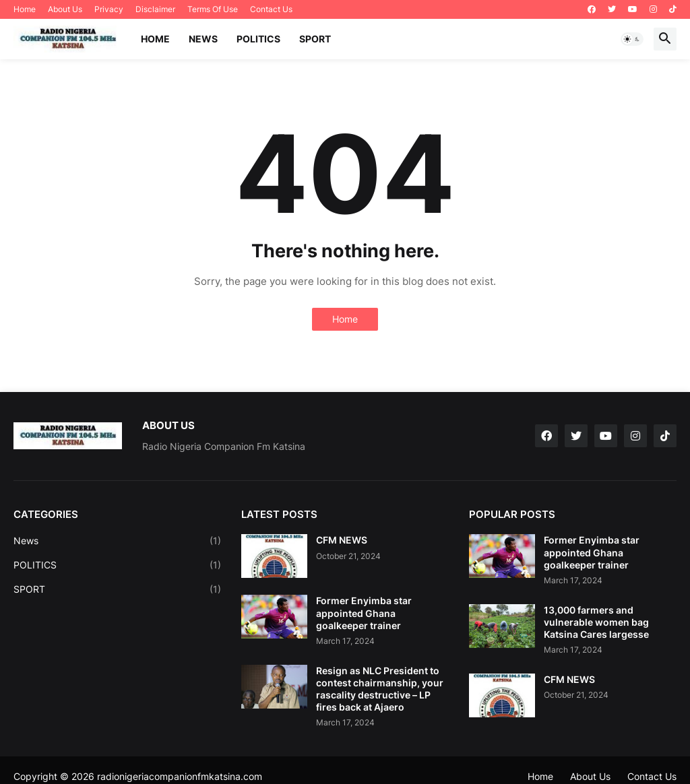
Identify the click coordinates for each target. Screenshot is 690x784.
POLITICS (258, 39)
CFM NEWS (342, 540)
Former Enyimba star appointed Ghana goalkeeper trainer (364, 613)
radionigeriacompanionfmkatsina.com (180, 776)
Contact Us (271, 9)
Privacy (109, 9)
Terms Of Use (213, 9)
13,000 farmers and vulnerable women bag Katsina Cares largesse (596, 622)
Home (25, 9)
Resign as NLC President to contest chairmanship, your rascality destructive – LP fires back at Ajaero (380, 689)
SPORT (315, 39)
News (117, 541)
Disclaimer (155, 9)
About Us (65, 9)
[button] (632, 39)
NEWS (203, 39)
